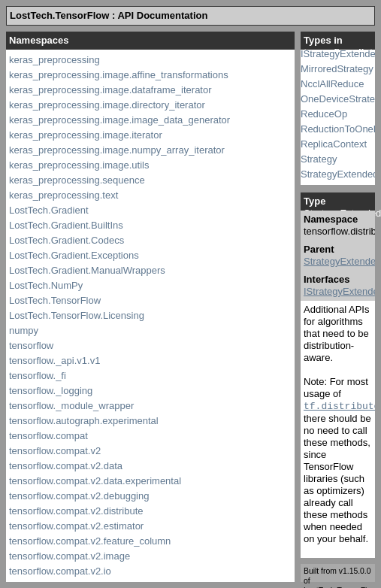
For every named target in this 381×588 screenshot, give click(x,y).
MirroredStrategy (337, 69)
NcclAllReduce (333, 84)
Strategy (319, 159)
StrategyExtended (339, 174)
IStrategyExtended (341, 54)
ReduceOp (324, 114)
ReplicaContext (334, 144)
